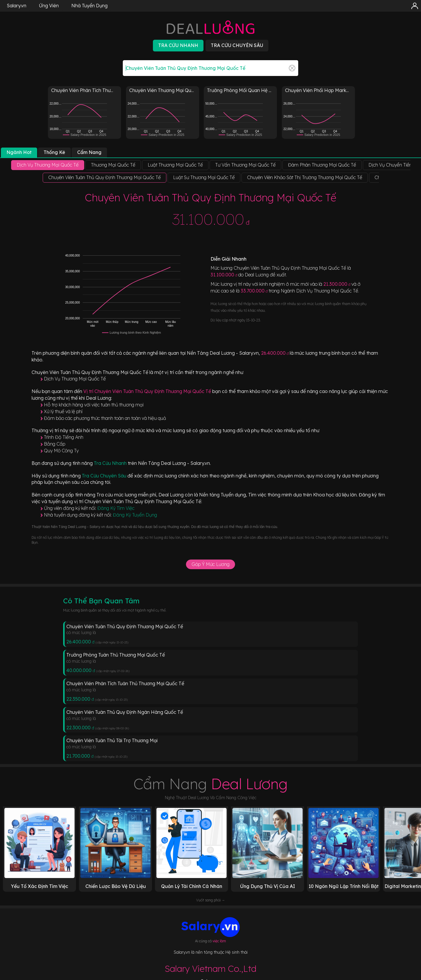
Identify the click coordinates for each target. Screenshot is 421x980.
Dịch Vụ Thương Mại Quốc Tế (75, 379)
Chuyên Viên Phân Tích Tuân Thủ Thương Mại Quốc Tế (125, 683)
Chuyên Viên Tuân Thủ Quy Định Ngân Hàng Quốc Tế (125, 712)
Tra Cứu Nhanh (111, 463)
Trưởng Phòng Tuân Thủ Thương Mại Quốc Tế (116, 655)
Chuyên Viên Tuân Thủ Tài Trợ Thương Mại (112, 740)
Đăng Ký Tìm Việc (116, 508)
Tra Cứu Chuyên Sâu (105, 476)
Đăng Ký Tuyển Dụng (135, 515)
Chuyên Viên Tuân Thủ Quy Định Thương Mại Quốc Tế (125, 626)
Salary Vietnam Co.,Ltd (210, 969)
